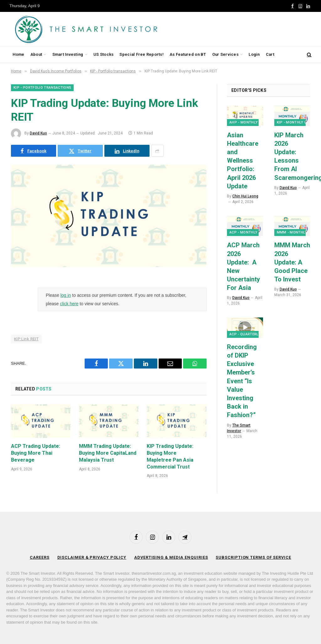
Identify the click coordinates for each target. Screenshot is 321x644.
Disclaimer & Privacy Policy (92, 557)
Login (254, 54)
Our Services (225, 54)
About (36, 54)
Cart (270, 54)
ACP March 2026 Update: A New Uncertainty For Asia (243, 266)
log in (66, 295)
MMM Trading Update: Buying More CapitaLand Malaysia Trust (108, 453)
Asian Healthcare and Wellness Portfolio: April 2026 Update (243, 161)
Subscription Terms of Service (253, 557)
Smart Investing (68, 54)
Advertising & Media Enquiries (171, 557)
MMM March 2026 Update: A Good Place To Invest (292, 262)
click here (69, 304)
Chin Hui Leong (245, 196)
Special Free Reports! (141, 54)
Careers (39, 557)
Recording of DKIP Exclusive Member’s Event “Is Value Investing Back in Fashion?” (242, 381)
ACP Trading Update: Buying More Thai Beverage (36, 453)
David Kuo (38, 133)
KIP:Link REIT (26, 339)
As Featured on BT (188, 54)
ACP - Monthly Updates (252, 232)
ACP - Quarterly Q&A (249, 334)
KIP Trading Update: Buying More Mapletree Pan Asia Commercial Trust (170, 456)
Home (18, 54)
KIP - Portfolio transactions (42, 88)
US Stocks (103, 54)
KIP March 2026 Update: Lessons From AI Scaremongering (292, 156)
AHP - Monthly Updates (252, 122)
